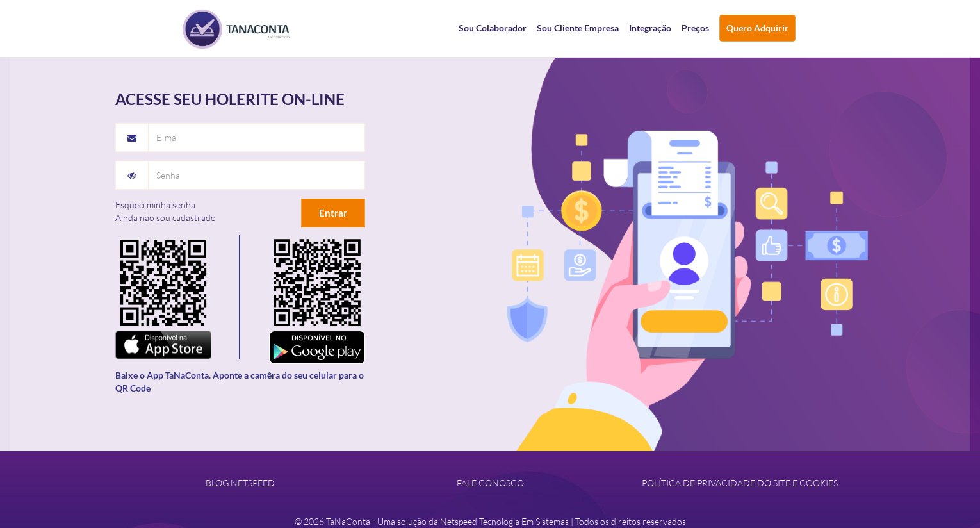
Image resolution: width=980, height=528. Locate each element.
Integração (650, 28)
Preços (695, 28)
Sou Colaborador (493, 28)
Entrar (333, 213)
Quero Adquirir (757, 28)
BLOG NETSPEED (240, 483)
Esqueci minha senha (155, 205)
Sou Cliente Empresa (578, 28)
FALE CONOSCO (490, 483)
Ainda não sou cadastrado (166, 218)
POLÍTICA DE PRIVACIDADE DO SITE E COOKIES (740, 483)
